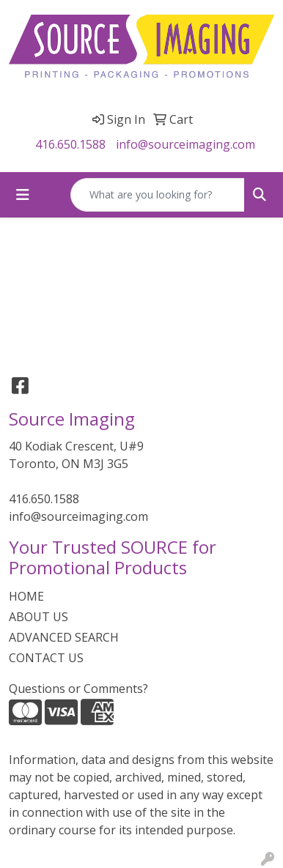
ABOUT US (38, 617)
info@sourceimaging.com (185, 144)
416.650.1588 (70, 144)
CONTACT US (46, 658)
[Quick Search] (158, 195)
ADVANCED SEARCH (64, 637)
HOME (26, 596)
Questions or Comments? (78, 689)
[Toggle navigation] (23, 195)
